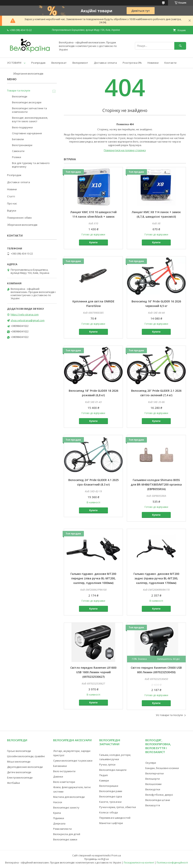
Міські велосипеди (19, 762)
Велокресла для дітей (67, 834)
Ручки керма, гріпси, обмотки (118, 807)
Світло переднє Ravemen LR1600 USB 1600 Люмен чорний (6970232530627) (93, 672)
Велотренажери (22, 145)
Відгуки (12, 211)
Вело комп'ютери (64, 782)
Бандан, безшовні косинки (162, 768)
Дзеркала (59, 823)
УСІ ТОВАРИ (14, 63)
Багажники (60, 766)
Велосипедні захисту (66, 807)
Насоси (58, 802)
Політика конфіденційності (172, 863)
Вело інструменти (64, 771)
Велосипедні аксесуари (27, 102)
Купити (93, 242)
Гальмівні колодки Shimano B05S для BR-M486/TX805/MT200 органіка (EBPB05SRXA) (156, 484)
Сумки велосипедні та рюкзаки (73, 761)
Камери (104, 780)
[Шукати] (180, 46)
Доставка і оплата (105, 63)
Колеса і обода (109, 812)
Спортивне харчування (27, 133)
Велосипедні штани (158, 800)
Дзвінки (58, 777)
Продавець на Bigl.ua (96, 859)
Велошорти (153, 779)
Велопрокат (59, 63)
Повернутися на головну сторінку (125, 150)
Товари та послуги (19, 90)
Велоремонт (80, 63)
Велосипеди (20, 96)
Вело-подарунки (22, 127)
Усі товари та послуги (169, 715)
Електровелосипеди (20, 778)
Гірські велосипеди (19, 751)
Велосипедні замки (65, 839)
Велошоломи (153, 784)
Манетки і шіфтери (111, 823)
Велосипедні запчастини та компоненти (29, 110)
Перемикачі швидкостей (115, 818)
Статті (11, 196)
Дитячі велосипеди (19, 772)
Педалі (103, 775)
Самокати (18, 151)
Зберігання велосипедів (28, 74)
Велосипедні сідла (111, 796)
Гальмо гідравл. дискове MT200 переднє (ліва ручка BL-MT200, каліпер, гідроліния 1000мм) (93, 578)
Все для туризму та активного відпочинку (31, 165)
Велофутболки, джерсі (159, 795)
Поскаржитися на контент (139, 863)
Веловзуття (153, 805)
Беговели (18, 139)
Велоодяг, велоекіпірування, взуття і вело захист (30, 119)
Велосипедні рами (111, 791)
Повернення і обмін (19, 218)
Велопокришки (109, 786)
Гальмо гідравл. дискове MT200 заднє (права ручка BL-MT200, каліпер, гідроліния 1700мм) (156, 578)
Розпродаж (38, 63)
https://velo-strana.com (25, 314)
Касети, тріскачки (110, 802)
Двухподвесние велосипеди (25, 767)
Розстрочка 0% (132, 63)
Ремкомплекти (62, 829)
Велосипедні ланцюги (113, 770)
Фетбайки (13, 783)
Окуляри (151, 763)
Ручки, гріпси (107, 765)
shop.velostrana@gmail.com (28, 320)
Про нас (12, 203)
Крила (57, 813)
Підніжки (59, 818)
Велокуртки (153, 789)
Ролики (17, 157)
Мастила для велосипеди (69, 797)
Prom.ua (116, 855)
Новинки (153, 63)
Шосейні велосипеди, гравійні (26, 756)
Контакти (170, 63)
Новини (12, 189)
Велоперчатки (154, 773)
